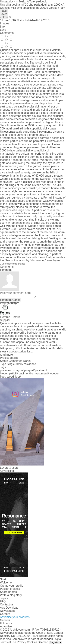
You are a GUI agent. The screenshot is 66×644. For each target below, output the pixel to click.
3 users (14, 468)
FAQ (3, 601)
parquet (29, 370)
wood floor (14, 377)
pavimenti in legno (11, 370)
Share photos (8, 592)
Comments (7, 33)
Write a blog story (11, 595)
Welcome (6, 582)
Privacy (21, 642)
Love (3, 30)
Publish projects (10, 589)
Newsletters (7, 611)
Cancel (17, 300)
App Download (9, 608)
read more (6, 355)
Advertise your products (15, 617)
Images (5, 23)
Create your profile (12, 586)
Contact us (7, 604)
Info (2, 27)
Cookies (32, 642)
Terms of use (8, 642)
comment (6, 300)
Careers (5, 614)
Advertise (6, 626)
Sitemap (43, 642)
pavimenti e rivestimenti (33, 373)
